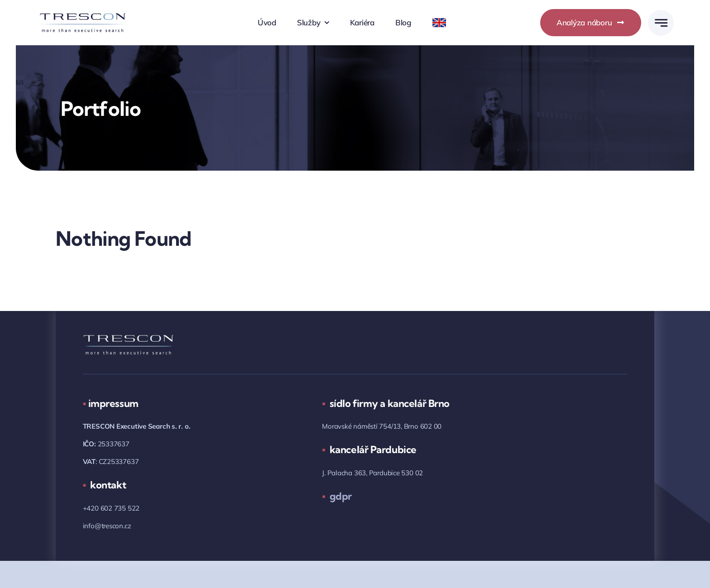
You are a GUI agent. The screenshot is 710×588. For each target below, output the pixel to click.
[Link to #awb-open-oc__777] (661, 23)
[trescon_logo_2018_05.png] (83, 14)
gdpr (337, 496)
